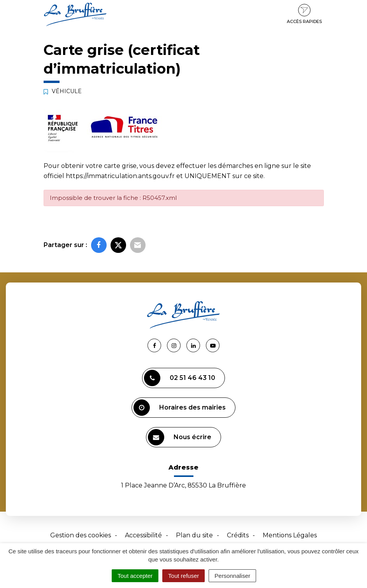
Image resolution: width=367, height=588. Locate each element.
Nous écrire (180, 437)
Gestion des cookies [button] (81, 535)
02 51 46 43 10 (180, 378)
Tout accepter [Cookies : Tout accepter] (135, 576)
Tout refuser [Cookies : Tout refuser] (183, 576)
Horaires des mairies (180, 408)
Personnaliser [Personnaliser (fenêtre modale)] (232, 576)
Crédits (238, 535)
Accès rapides (304, 14)
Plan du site (194, 535)
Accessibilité (143, 535)
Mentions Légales (290, 535)
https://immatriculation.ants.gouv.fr (120, 176)
